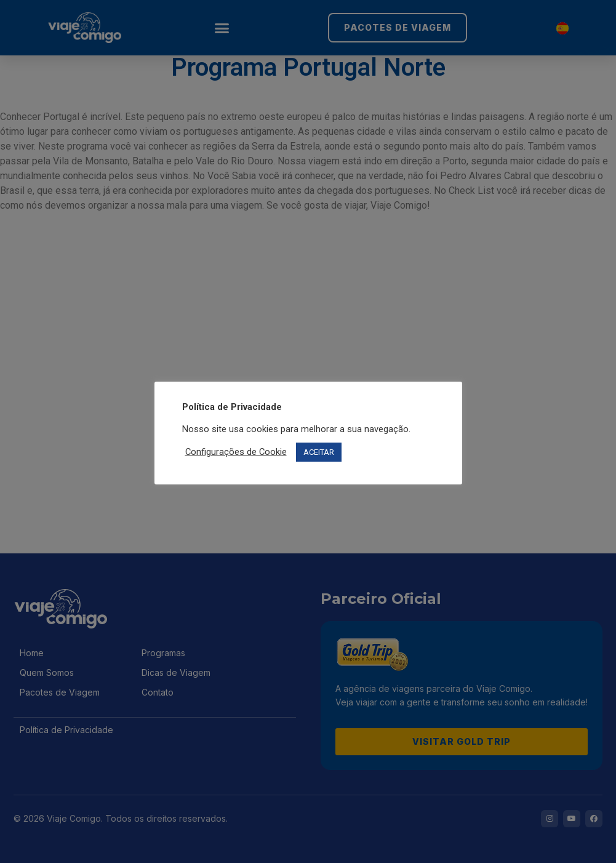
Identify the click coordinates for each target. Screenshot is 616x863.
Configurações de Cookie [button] (236, 452)
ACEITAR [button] (319, 452)
